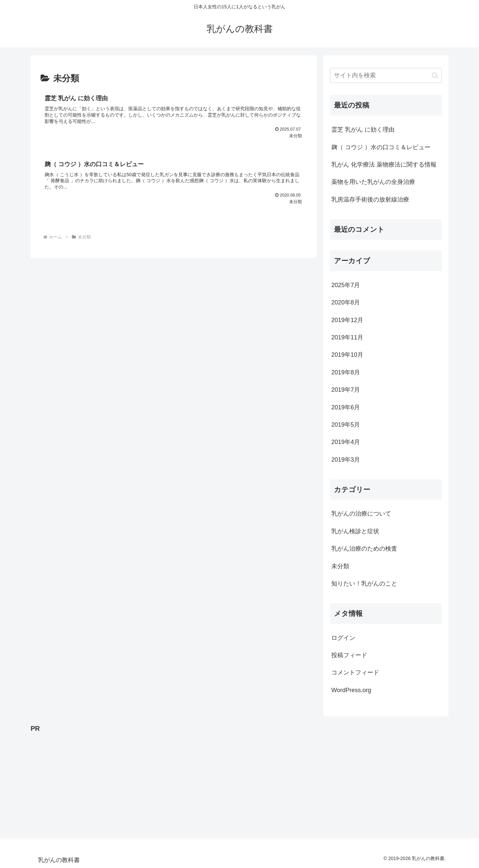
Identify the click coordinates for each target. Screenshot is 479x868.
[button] (435, 75)
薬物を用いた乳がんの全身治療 (373, 182)
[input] (386, 75)
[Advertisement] (230, 781)
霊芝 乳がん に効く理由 (363, 130)
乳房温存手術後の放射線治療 (370, 200)
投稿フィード (349, 655)
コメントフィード (355, 672)
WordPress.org (351, 690)
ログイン (343, 638)
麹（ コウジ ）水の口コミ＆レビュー (381, 147)
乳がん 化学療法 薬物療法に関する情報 (384, 165)
